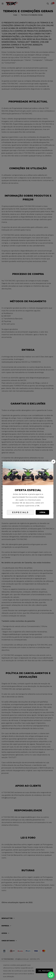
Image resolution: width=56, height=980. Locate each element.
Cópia (42, 512)
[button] (53, 462)
